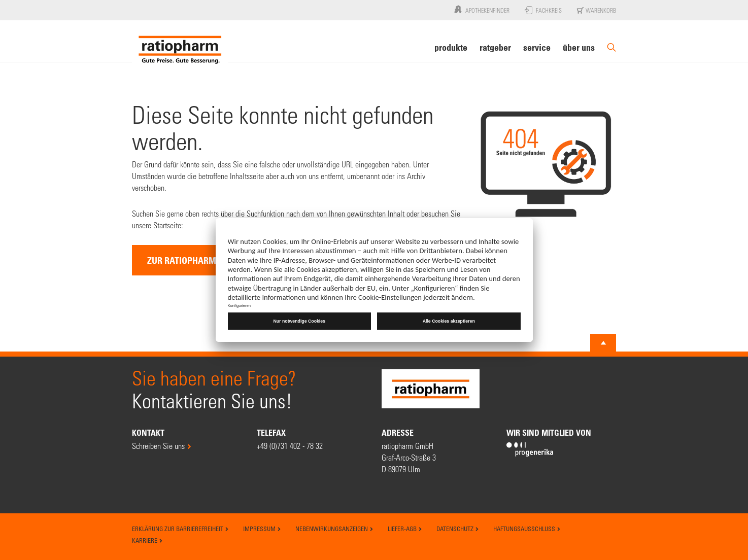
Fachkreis (543, 10)
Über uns (579, 47)
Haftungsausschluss (527, 529)
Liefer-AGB (405, 529)
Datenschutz (458, 529)
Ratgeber (495, 47)
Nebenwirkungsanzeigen (334, 529)
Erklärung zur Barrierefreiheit (180, 529)
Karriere (147, 540)
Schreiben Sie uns (158, 446)
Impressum (262, 529)
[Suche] (611, 52)
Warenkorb (597, 10)
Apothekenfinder (481, 9)
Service (537, 47)
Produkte (451, 47)
